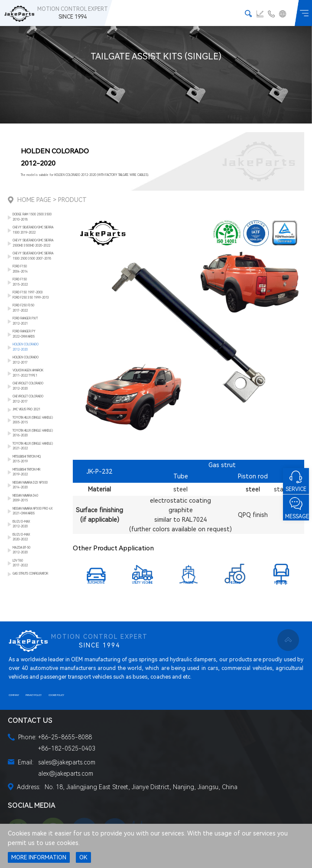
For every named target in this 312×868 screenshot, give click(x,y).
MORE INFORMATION (39, 857)
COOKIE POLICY (56, 695)
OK (83, 857)
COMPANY (14, 695)
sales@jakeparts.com (67, 762)
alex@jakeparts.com (66, 774)
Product (72, 200)
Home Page (34, 200)
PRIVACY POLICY (34, 695)
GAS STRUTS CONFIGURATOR (30, 574)
